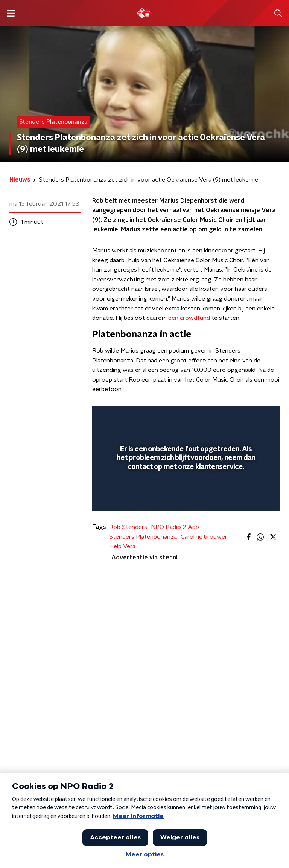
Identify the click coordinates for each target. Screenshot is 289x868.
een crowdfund (189, 318)
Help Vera (122, 546)
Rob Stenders (128, 527)
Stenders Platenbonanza (143, 537)
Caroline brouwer (204, 537)
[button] (11, 13)
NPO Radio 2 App (175, 527)
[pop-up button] (239, 416)
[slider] (185, 498)
